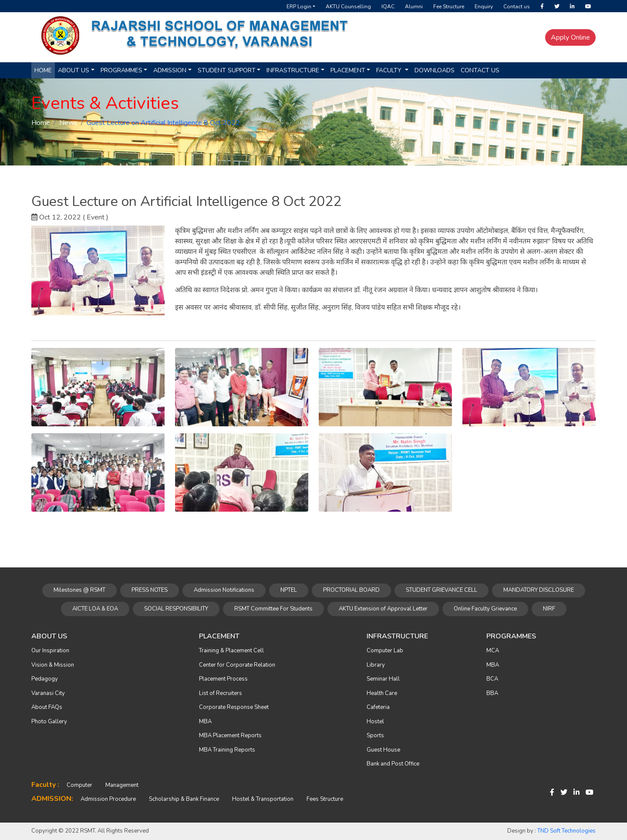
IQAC (388, 7)
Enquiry (484, 7)
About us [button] (74, 70)
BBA (492, 693)
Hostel (375, 722)
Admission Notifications (224, 590)
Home (43, 70)
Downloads (435, 70)
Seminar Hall (383, 679)
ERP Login (299, 7)
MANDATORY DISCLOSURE (539, 590)
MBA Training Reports (227, 750)
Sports (375, 735)
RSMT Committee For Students (273, 609)
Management (122, 785)
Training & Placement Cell (231, 651)
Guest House (383, 750)
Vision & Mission (53, 665)
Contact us (517, 7)
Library (376, 665)
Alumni (414, 7)
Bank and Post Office (393, 764)
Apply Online (570, 37)
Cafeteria (378, 707)
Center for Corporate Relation (237, 665)
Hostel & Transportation (263, 799)
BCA (492, 679)
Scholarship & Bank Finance (184, 799)
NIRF (549, 609)
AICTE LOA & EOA (95, 609)
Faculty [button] (390, 70)
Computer (79, 785)
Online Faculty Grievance (485, 609)
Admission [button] (170, 70)
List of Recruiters (221, 693)
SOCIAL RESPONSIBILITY (176, 609)
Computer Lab (385, 651)
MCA (493, 651)
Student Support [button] (227, 70)
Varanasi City (48, 693)
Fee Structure (449, 7)
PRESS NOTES (150, 590)
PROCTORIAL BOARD (351, 590)
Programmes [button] (121, 70)
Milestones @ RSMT (79, 590)
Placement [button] (348, 70)
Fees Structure (325, 799)
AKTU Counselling (348, 7)
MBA (205, 722)
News (68, 123)
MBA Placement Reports (230, 735)
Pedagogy (45, 679)
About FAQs (47, 707)
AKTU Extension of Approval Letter (383, 609)
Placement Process (223, 679)
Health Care (382, 693)
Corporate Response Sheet (234, 707)
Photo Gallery (49, 722)
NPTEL (289, 590)
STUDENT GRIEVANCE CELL (442, 590)
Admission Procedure (108, 799)
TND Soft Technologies (566, 831)
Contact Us (480, 70)
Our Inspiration (50, 651)
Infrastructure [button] (293, 70)
